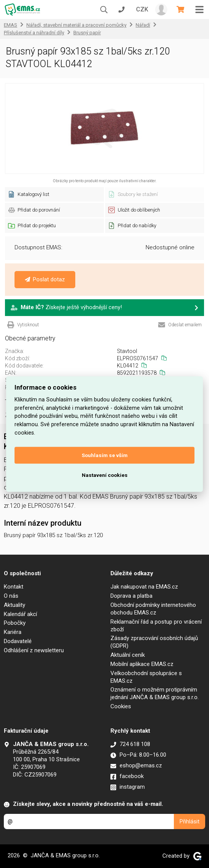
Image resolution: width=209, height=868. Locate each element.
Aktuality (15, 605)
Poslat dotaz (45, 279)
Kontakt (14, 587)
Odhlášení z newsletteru (34, 650)
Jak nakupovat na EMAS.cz (144, 587)
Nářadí (143, 25)
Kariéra (13, 632)
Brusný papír (87, 33)
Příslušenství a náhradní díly (34, 33)
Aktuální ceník (128, 655)
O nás (11, 596)
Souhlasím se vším (105, 455)
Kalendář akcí (20, 614)
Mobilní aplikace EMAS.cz (142, 664)
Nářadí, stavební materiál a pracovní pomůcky (76, 25)
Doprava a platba (131, 596)
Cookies (121, 706)
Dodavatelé (18, 641)
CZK (142, 9)
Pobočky (15, 623)
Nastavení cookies (105, 475)
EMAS (11, 25)
